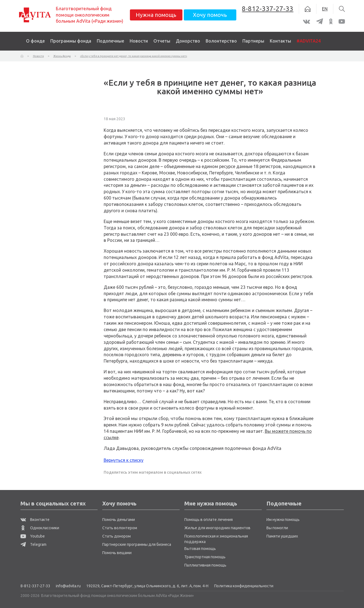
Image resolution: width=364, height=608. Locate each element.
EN (325, 9)
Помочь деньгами (119, 520)
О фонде (35, 41)
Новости (139, 41)
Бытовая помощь (200, 549)
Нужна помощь (156, 15)
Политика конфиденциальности (244, 586)
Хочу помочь (210, 15)
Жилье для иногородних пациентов (217, 528)
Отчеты (162, 41)
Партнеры (253, 41)
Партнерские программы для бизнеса (137, 544)
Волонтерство (221, 41)
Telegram (33, 544)
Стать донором (116, 536)
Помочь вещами (117, 553)
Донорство (188, 41)
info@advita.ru (68, 586)
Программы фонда (71, 41)
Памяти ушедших (282, 536)
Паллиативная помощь (205, 565)
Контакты (280, 41)
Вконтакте (35, 520)
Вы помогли (277, 528)
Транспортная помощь (205, 557)
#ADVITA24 (309, 41)
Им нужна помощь (283, 520)
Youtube (33, 536)
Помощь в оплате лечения (209, 520)
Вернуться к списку (124, 460)
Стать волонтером (120, 528)
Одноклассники (40, 528)
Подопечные (110, 41)
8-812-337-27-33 (35, 586)
